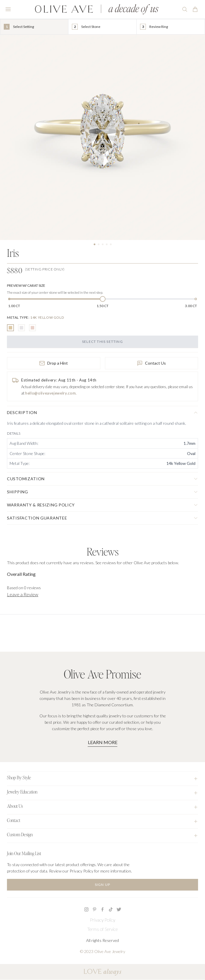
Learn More (103, 742)
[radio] (10, 328)
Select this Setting (102, 342)
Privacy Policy (102, 920)
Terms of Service (102, 929)
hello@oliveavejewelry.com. (51, 393)
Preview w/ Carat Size (26, 285)
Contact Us (151, 363)
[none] (35, 317)
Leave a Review (23, 594)
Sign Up (102, 885)
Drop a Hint (53, 363)
